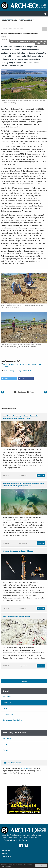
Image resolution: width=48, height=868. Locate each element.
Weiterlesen (41, 476)
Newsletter (26, 768)
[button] (9, 379)
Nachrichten (7, 697)
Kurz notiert (31, 19)
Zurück (24, 681)
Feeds (5, 708)
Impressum (6, 850)
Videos (5, 744)
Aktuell (21, 19)
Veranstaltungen (9, 714)
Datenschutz (6, 856)
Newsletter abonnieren (13, 763)
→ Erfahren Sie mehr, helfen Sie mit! (15, 840)
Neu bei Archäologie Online (12, 720)
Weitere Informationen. (6, 866)
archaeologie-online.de (8, 19)
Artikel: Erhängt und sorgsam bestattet (17, 371)
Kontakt (5, 853)
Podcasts (6, 750)
